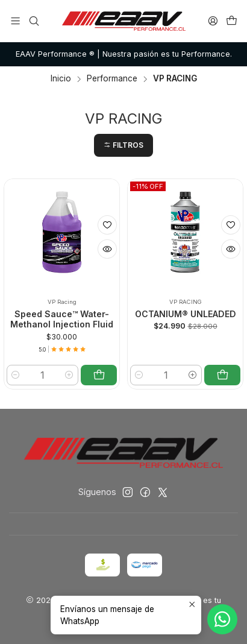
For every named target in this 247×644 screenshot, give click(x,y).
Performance (112, 79)
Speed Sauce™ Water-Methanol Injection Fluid (62, 319)
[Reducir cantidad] (16, 375)
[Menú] (15, 21)
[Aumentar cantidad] (69, 375)
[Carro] (232, 21)
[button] (123, 146)
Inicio (61, 79)
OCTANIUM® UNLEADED (186, 314)
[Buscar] (33, 21)
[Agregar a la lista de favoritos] (107, 225)
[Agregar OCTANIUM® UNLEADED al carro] (222, 375)
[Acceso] (213, 21)
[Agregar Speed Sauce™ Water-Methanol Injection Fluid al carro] (99, 375)
